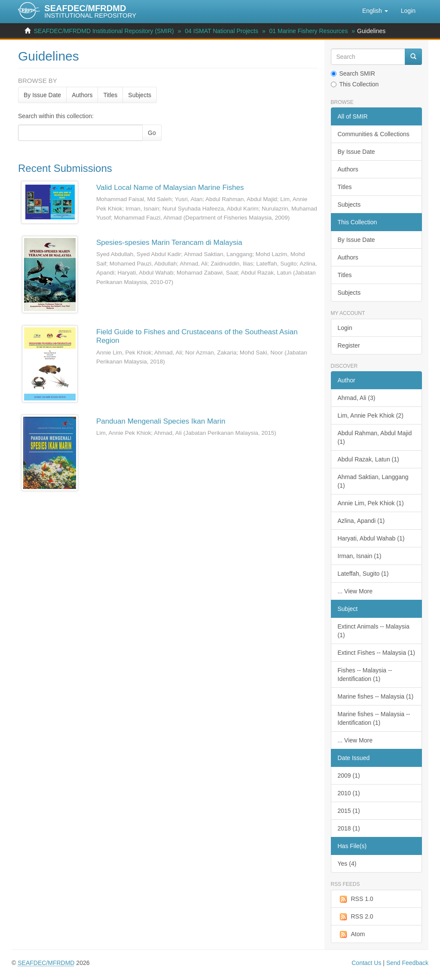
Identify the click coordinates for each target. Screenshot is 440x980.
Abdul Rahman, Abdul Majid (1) (375, 437)
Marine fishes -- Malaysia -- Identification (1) (374, 718)
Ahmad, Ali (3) (357, 398)
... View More (355, 591)
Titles (110, 95)
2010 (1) (349, 793)
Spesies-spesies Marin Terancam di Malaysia (169, 243)
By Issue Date (42, 95)
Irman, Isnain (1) (360, 556)
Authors (82, 95)
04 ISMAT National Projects (222, 31)
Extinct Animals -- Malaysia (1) (374, 631)
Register (349, 345)
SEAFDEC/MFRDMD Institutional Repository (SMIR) (104, 31)
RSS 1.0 (356, 899)
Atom (351, 934)
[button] (375, 11)
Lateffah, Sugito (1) (363, 574)
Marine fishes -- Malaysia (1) (376, 696)
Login (345, 328)
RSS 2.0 (356, 917)
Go (152, 133)
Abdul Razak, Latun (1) (368, 459)
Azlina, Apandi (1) (361, 521)
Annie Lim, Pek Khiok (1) (371, 503)
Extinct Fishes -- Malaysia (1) (376, 653)
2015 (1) (349, 811)
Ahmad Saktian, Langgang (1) (373, 481)
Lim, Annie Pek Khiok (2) (371, 415)
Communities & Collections (374, 134)
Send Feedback (407, 963)
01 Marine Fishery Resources (309, 31)
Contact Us (366, 963)
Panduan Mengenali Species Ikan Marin (161, 421)
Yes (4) (347, 864)
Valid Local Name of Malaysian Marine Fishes (170, 188)
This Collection (355, 84)
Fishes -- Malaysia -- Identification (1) (365, 675)
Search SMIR (353, 73)
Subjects (140, 95)
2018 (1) (349, 828)
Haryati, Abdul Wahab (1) (371, 538)
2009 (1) (349, 775)
